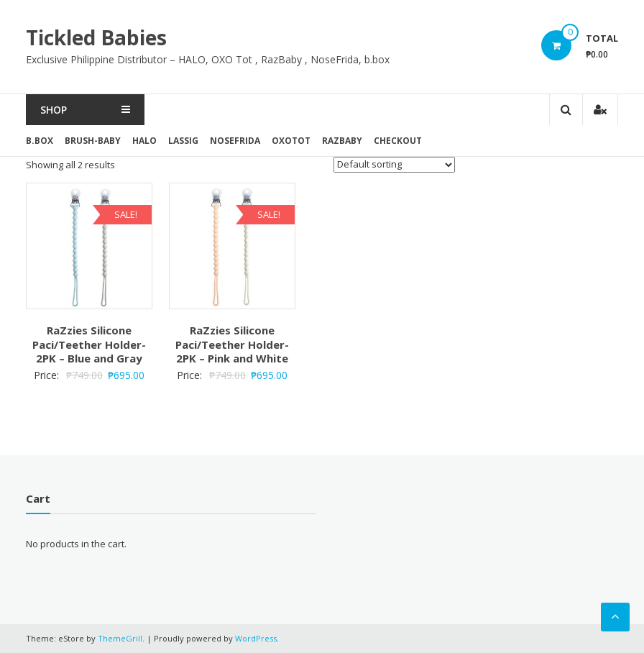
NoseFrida (235, 141)
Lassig (183, 141)
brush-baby (93, 141)
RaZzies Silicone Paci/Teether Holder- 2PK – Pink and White (232, 344)
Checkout (398, 141)
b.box (40, 141)
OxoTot (291, 141)
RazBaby (342, 141)
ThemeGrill (120, 638)
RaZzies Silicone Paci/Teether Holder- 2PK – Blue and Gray (89, 344)
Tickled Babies (96, 37)
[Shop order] (394, 165)
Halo (144, 141)
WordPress (256, 638)
